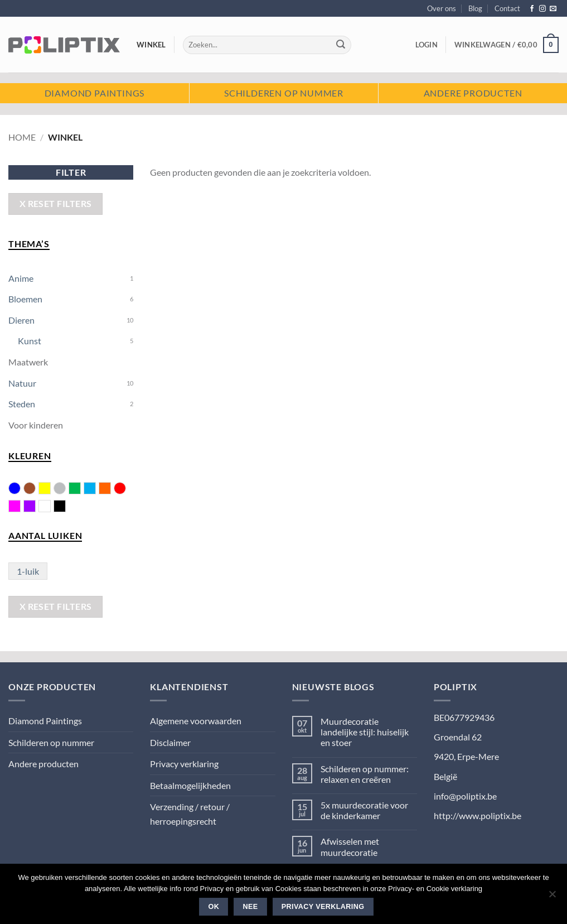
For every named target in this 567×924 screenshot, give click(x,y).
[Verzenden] (341, 45)
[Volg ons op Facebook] (532, 9)
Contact (507, 8)
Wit (50, 507)
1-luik (28, 571)
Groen (81, 489)
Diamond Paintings (45, 721)
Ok (214, 907)
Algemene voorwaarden (196, 721)
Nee (251, 907)
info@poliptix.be (465, 796)
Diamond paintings (95, 93)
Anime (21, 278)
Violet (35, 507)
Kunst (30, 341)
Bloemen (25, 299)
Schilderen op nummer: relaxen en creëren (365, 774)
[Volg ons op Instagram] (542, 9)
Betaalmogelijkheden (190, 785)
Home (22, 137)
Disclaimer (170, 742)
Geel (50, 489)
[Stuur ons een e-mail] (553, 9)
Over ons (442, 8)
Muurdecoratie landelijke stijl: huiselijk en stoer (365, 732)
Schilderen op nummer (284, 93)
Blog (475, 8)
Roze (20, 507)
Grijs (60, 488)
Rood (120, 488)
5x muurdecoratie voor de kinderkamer (364, 810)
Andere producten (473, 93)
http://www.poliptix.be (478, 815)
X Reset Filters (56, 204)
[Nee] (552, 897)
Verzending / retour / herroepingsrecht (190, 814)
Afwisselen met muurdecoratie (350, 846)
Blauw (14, 488)
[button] (427, 45)
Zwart (66, 507)
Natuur (22, 383)
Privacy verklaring (184, 764)
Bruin (30, 488)
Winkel (151, 45)
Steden (22, 404)
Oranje (111, 489)
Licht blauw (96, 489)
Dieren (21, 320)
